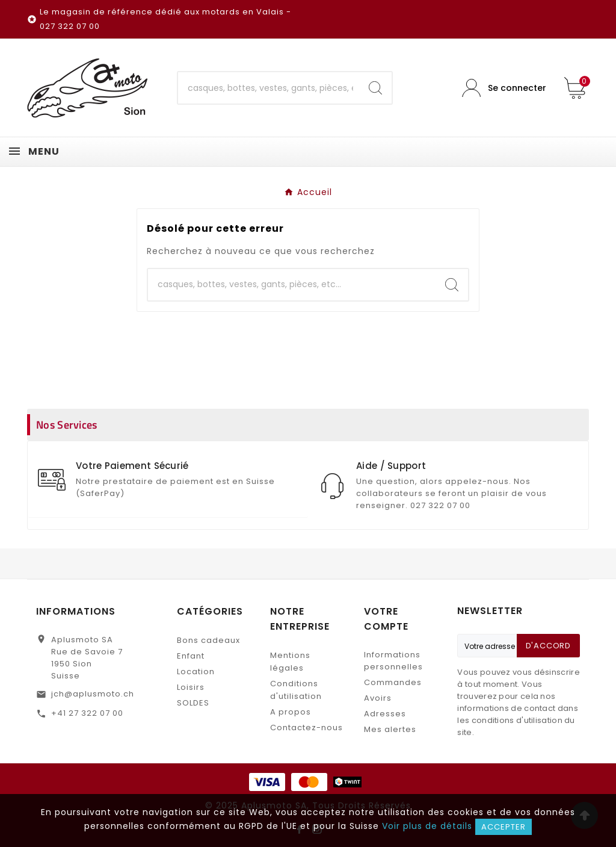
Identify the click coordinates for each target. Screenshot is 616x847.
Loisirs (191, 687)
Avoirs (378, 698)
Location (196, 672)
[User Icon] (504, 88)
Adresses (385, 714)
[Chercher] (269, 88)
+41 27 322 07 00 (87, 713)
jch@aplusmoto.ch (93, 694)
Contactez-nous (306, 728)
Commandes (393, 682)
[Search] (375, 88)
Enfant (191, 656)
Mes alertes (390, 729)
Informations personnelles (393, 661)
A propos (291, 712)
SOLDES (193, 703)
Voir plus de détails (427, 826)
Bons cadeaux (208, 640)
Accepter (504, 827)
